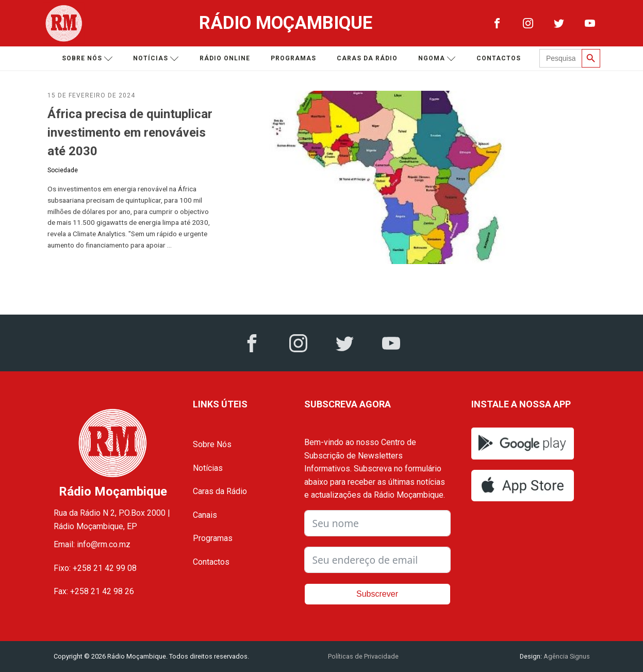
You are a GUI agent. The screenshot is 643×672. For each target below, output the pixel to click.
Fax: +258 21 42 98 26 (94, 591)
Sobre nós (87, 59)
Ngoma (437, 59)
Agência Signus (566, 656)
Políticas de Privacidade (363, 656)
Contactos (499, 58)
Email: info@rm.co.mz (92, 544)
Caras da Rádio (367, 58)
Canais (205, 515)
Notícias (156, 59)
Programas (293, 58)
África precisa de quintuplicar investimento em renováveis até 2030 (130, 133)
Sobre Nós (212, 444)
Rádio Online (225, 58)
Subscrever (377, 594)
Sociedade (63, 170)
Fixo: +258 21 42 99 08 (95, 568)
